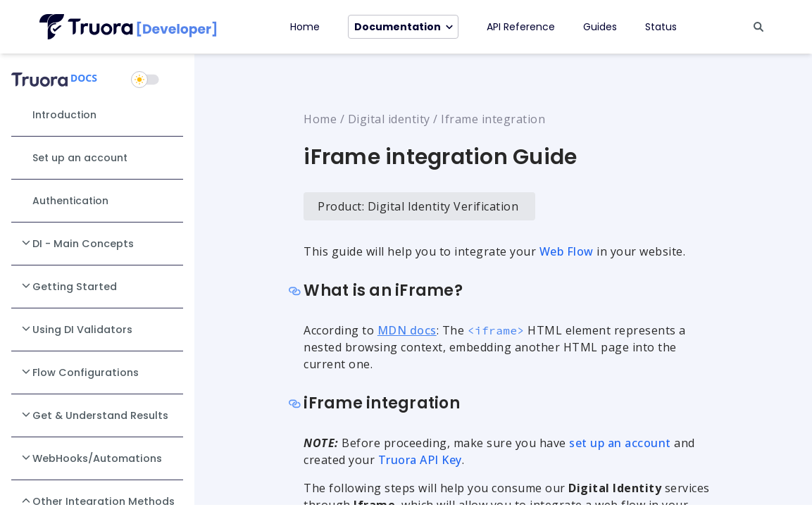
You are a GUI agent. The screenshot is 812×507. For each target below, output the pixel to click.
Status (661, 27)
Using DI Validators (76, 329)
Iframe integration (493, 119)
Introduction (64, 115)
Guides (600, 27)
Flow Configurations (79, 372)
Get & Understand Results (94, 415)
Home (305, 27)
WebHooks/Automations (91, 458)
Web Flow (567, 251)
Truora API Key (420, 460)
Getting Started (68, 286)
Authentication (70, 201)
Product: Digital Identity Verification (418, 206)
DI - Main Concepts (77, 243)
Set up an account (80, 158)
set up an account (620, 443)
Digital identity (389, 119)
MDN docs (407, 330)
